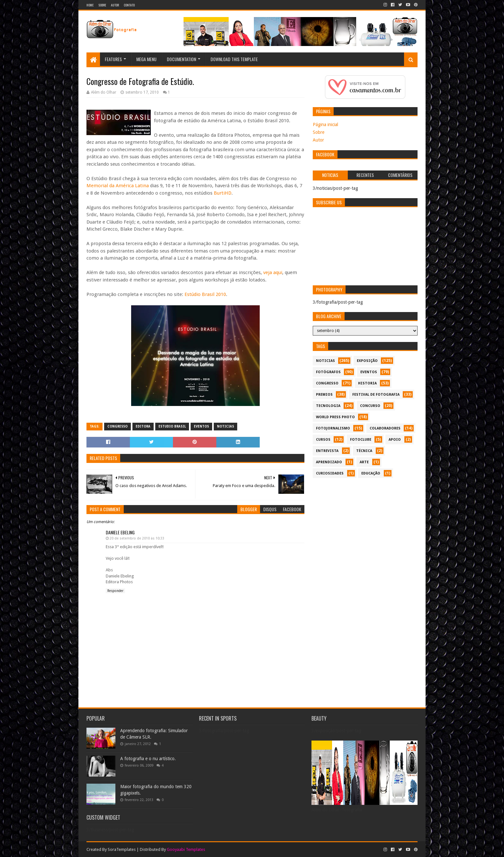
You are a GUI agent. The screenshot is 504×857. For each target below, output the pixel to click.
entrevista (327, 451)
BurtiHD (223, 193)
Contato (129, 5)
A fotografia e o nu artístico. (148, 759)
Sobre (102, 5)
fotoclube (361, 440)
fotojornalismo (333, 428)
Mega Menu (146, 59)
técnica (364, 451)
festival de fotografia (376, 395)
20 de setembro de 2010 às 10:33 (137, 538)
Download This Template (234, 59)
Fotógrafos (328, 372)
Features (113, 59)
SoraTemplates (122, 849)
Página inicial (325, 124)
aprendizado (329, 462)
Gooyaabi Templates (186, 849)
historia (367, 383)
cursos (323, 440)
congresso (117, 426)
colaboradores (385, 428)
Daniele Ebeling (120, 532)
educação (371, 473)
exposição (367, 361)
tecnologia (328, 406)
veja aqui (273, 272)
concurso (370, 406)
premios (324, 395)
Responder (115, 591)
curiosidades (330, 473)
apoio (395, 440)
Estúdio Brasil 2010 (205, 294)
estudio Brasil (172, 426)
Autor (115, 5)
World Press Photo (335, 417)
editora (143, 426)
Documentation (181, 59)
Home (90, 5)
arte (364, 462)
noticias (225, 426)
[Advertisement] (365, 526)
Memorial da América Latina (118, 186)
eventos (201, 426)
